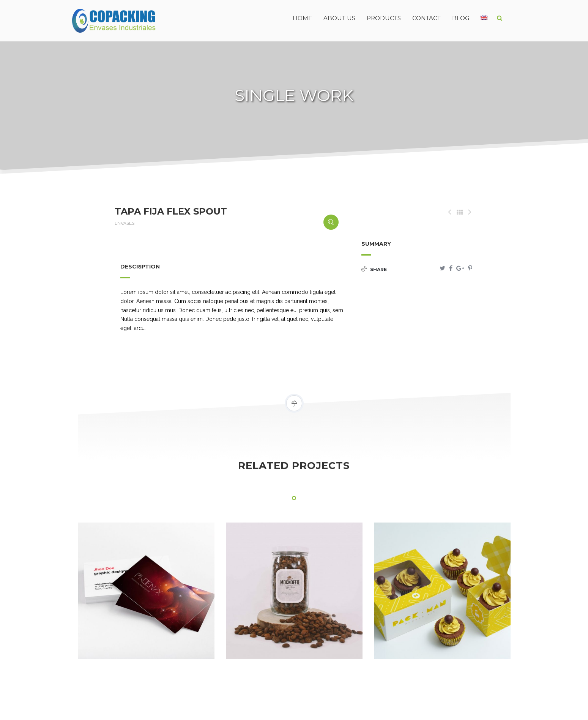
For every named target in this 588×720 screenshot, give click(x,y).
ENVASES (125, 223)
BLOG (461, 18)
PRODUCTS (384, 18)
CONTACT (426, 18)
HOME (302, 18)
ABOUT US (339, 18)
